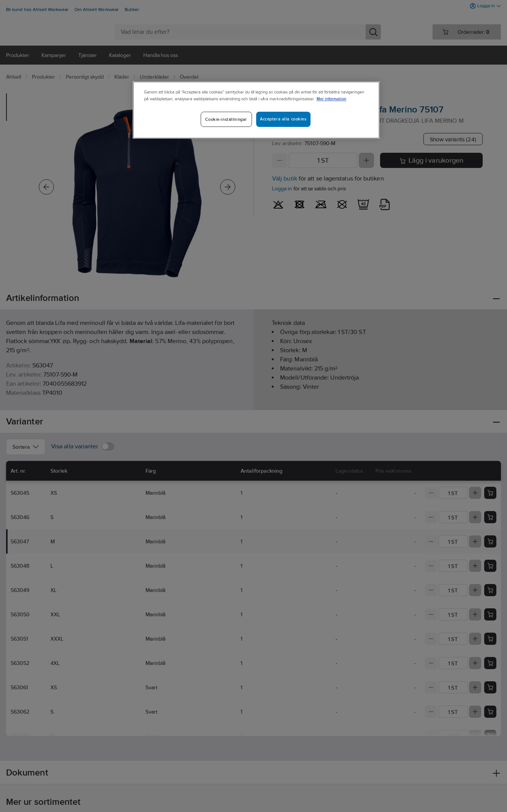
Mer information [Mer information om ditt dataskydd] (331, 99)
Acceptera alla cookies (283, 119)
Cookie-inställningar (226, 119)
